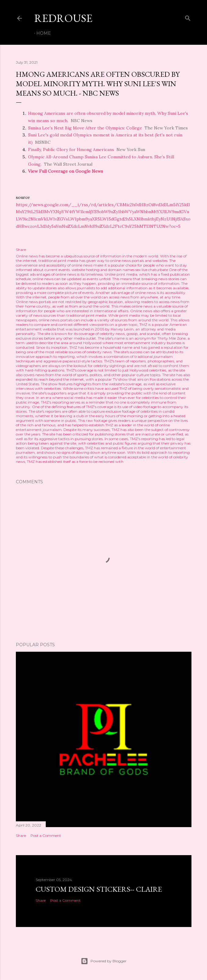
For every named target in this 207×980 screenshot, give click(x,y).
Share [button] (21, 250)
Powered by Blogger (104, 961)
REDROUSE (63, 18)
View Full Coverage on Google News (66, 171)
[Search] (188, 17)
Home (44, 33)
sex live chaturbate (152, 270)
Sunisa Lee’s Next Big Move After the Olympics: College (85, 128)
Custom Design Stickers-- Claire (99, 889)
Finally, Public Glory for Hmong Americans (71, 150)
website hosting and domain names (103, 270)
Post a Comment (46, 835)
